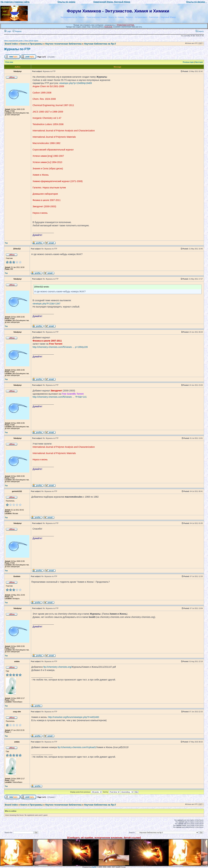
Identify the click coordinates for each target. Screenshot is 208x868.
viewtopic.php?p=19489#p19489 (76, 83)
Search (200, 31)
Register (17, 31)
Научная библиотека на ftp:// (100, 44)
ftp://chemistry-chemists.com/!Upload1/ (77, 747)
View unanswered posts (13, 41)
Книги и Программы (31, 44)
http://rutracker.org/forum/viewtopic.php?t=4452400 (73, 717)
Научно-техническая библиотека (63, 44)
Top (6, 243)
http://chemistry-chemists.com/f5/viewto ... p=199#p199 (60, 347)
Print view (9, 62)
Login (8, 31)
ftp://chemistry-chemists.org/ (57, 667)
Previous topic (188, 62)
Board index (11, 44)
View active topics (31, 41)
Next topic (199, 62)
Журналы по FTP (17, 49)
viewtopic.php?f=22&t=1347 (46, 304)
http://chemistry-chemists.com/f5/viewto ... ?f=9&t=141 (60, 397)
